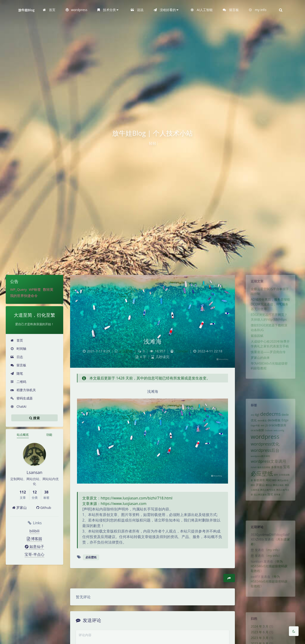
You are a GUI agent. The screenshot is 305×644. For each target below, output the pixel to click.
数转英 (48, 289)
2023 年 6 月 (258, 635)
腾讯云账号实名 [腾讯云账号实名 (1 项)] (267, 505)
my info (273, 555)
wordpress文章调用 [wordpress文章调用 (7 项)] (268, 471)
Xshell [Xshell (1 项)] (251, 478)
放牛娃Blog (26, 10)
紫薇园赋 (255, 345)
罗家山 (19, 507)
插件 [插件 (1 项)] (277, 487)
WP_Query (18, 289)
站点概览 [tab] (23, 435)
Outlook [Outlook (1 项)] (268, 436)
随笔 (17, 373)
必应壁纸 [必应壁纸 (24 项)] (260, 485)
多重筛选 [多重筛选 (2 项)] (278, 478)
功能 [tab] (49, 435)
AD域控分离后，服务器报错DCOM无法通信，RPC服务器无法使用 (270, 309)
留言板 (18, 365)
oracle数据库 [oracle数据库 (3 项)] (279, 429)
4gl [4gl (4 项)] (255, 417)
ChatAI (18, 406)
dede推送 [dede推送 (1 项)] (261, 424)
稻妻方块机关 (23, 390)
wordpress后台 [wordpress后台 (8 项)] (264, 459)
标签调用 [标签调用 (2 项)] (257, 493)
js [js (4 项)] (266, 429)
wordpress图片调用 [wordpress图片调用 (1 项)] (259, 466)
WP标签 (35, 289)
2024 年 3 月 (258, 629)
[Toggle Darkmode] (294, 631)
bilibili (34, 531)
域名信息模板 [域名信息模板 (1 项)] (263, 478)
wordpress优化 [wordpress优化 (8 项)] (264, 451)
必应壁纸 (126, 351)
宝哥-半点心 (34, 554)
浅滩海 (153, 341)
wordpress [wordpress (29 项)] (264, 443)
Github (44, 507)
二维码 (18, 382)
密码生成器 (21, 398)
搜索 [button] (34, 418)
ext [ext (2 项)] (261, 430)
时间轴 (18, 349)
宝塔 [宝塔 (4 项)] (289, 478)
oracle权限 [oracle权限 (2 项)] (255, 435)
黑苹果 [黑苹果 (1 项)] (278, 510)
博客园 (34, 539)
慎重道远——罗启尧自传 (268, 364)
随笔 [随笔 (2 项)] (270, 510)
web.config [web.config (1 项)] (280, 436)
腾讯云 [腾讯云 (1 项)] (269, 499)
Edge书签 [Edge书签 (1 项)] (253, 430)
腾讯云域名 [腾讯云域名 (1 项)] (280, 499)
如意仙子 (34, 547)
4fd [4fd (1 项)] (249, 418)
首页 (17, 340)
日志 (17, 357)
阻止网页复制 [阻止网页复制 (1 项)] (259, 510)
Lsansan (182, 351)
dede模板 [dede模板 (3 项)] (275, 424)
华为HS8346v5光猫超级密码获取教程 (269, 573)
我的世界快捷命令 (24, 296)
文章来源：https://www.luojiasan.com (114, 504)
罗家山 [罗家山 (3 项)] (259, 499)
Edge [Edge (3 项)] (287, 424)
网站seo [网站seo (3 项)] (271, 493)
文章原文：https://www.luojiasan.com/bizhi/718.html (127, 498)
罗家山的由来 (259, 371)
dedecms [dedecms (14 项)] (271, 416)
